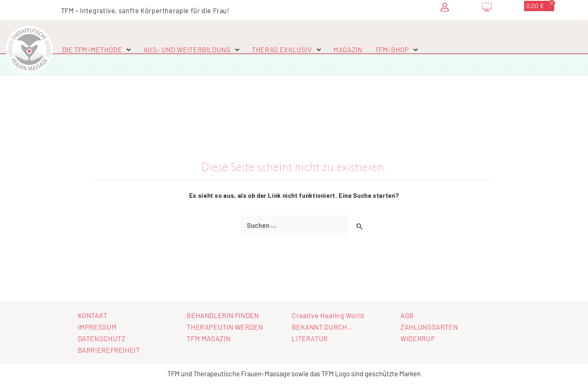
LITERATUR (310, 338)
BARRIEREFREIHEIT (109, 350)
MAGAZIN (348, 49)
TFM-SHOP (397, 50)
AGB (407, 315)
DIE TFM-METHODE (97, 50)
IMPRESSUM (97, 327)
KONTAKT (93, 315)
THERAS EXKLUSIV (286, 50)
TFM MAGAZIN (208, 338)
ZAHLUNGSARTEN (429, 327)
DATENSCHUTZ (102, 338)
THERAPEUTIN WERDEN (225, 327)
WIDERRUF (418, 338)
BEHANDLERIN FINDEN (223, 315)
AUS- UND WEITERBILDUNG (191, 50)
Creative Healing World (328, 315)
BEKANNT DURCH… (322, 327)
